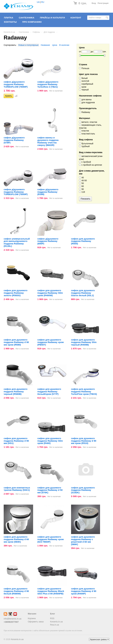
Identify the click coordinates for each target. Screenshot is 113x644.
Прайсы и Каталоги (52, 18)
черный (84, 90)
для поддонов (87, 102)
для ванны (85, 100)
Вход (94, 3)
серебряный (86, 84)
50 (81, 183)
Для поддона (49, 32)
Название (45, 45)
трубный (84, 146)
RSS (52, 618)
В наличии (64, 45)
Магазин (32, 614)
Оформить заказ (36, 622)
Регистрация (103, 3)
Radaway (85, 112)
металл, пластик (88, 122)
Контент (76, 18)
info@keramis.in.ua (13, 619)
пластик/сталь (87, 134)
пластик (84, 131)
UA (38, 2)
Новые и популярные (28, 45)
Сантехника (27, 18)
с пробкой (85, 162)
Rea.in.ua (55, 625)
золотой (84, 81)
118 (82, 192)
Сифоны (36, 32)
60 (81, 186)
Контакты (10, 22)
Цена (55, 45)
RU (43, 2)
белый (83, 78)
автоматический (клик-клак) (91, 158)
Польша (84, 68)
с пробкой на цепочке (90, 165)
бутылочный (86, 144)
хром (83, 87)
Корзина (32, 618)
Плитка (9, 18)
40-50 (83, 180)
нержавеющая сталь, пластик (90, 126)
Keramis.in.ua (9, 32)
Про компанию (32, 22)
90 (81, 189)
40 (81, 178)
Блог (53, 614)
